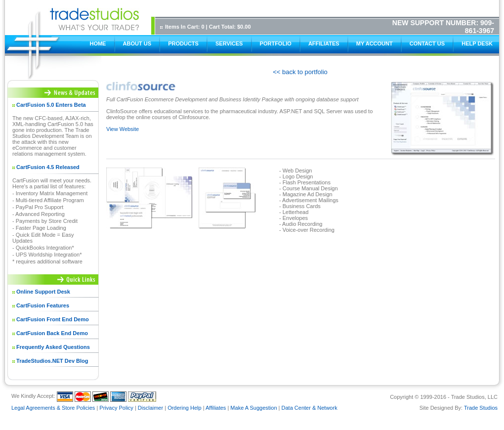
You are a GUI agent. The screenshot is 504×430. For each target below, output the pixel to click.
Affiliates (216, 408)
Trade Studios (481, 408)
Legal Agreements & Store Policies (53, 408)
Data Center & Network (310, 408)
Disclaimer (150, 408)
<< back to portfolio (300, 72)
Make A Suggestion (253, 408)
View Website (123, 129)
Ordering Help (184, 408)
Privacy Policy (116, 408)
